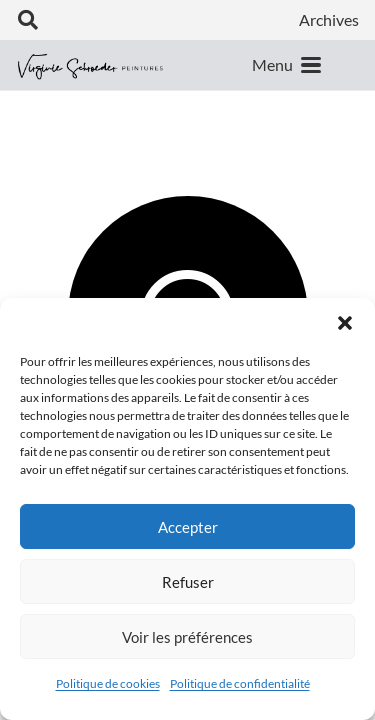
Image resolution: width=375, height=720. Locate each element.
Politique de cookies (108, 683)
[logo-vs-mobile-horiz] (90, 65)
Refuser (188, 582)
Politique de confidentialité (240, 683)
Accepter (188, 527)
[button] (345, 323)
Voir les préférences (187, 637)
